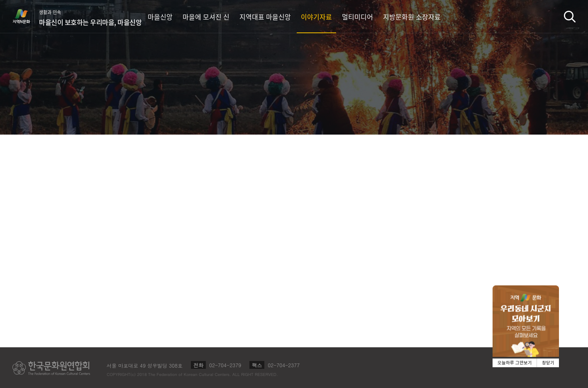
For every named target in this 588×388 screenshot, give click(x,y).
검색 (570, 16)
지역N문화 (26, 16)
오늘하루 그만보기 (515, 363)
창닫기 (548, 363)
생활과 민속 (90, 18)
